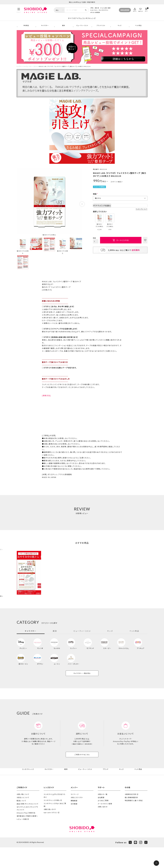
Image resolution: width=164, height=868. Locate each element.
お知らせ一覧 (103, 815)
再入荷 (97, 8)
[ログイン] (135, 10)
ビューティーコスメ (82, 28)
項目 (95, 198)
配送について (21, 821)
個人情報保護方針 (131, 818)
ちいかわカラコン (104, 10)
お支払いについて (23, 818)
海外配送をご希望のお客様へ (27, 837)
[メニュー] (19, 10)
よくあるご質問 (103, 821)
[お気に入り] (141, 10)
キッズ (119, 28)
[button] (2, 554)
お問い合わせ (103, 828)
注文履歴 (74, 824)
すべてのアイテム (58, 21)
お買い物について (23, 815)
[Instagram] (141, 863)
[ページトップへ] (156, 863)
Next (82, 209)
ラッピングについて (142, 213)
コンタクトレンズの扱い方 (53, 821)
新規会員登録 (125, 10)
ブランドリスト (101, 28)
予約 (92, 8)
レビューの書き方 (23, 840)
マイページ (75, 815)
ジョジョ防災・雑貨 (106, 8)
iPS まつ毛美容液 (95, 12)
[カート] (146, 10)
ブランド (106, 790)
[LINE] (135, 863)
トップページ (20, 71)
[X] (130, 863)
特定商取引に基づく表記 (134, 821)
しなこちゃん (94, 10)
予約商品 (26, 28)
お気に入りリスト (77, 818)
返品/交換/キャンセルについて (28, 824)
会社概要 (101, 818)
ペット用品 (138, 28)
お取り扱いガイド (50, 830)
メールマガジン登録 (105, 824)
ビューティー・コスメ (31, 71)
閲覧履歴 (74, 821)
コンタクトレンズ (106, 21)
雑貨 (63, 28)
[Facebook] (146, 863)
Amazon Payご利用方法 (26, 833)
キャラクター (45, 28)
